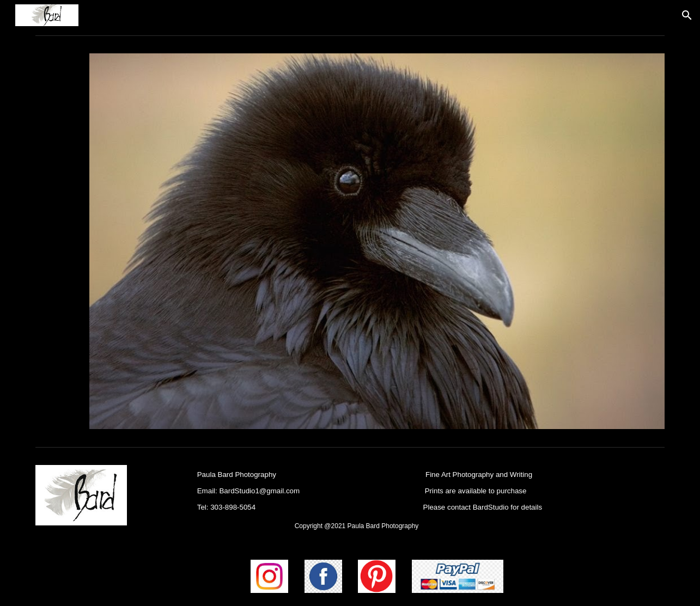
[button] (687, 15)
